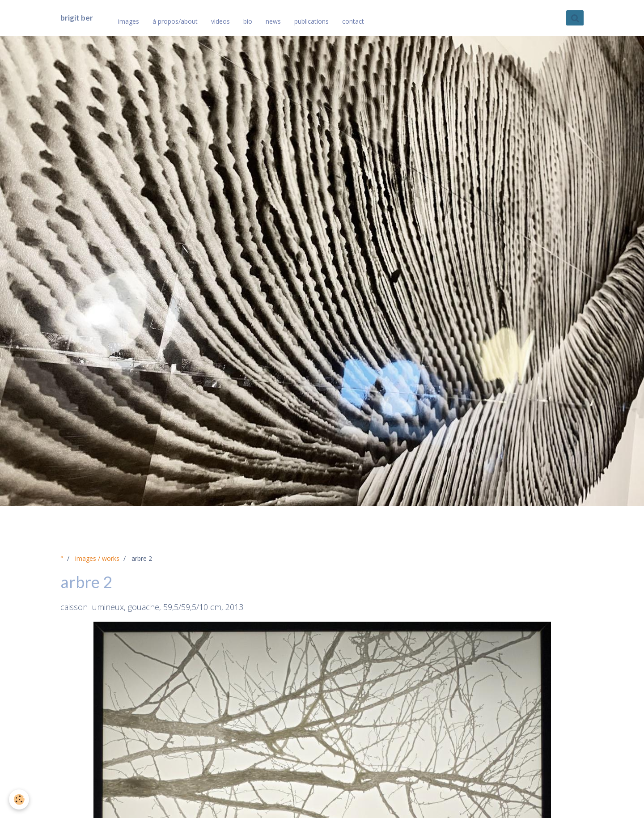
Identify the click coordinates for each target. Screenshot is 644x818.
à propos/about (175, 21)
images (129, 21)
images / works (97, 558)
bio (248, 21)
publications (311, 21)
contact (353, 21)
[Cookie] (19, 799)
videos (220, 21)
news (273, 21)
